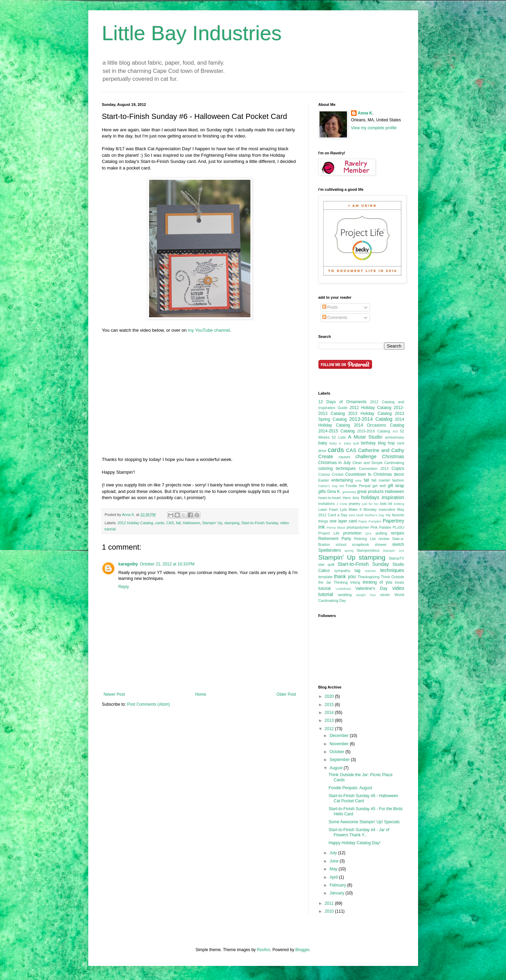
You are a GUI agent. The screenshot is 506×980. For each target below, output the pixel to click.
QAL (368, 533)
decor (399, 474)
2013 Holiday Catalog (370, 414)
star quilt (327, 564)
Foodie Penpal (358, 486)
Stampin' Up (212, 523)
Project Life (329, 533)
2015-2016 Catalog (374, 431)
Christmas (393, 456)
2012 (330, 729)
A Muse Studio (365, 437)
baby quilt (351, 443)
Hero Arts (351, 498)
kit (390, 504)
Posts (330, 307)
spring (349, 550)
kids (384, 504)
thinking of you (378, 582)
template (325, 577)
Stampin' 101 (393, 550)
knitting (399, 504)
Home (201, 694)
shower (381, 544)
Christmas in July (335, 463)
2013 (330, 720)
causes (344, 457)
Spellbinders (330, 550)
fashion (398, 480)
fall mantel (381, 480)
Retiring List (365, 539)
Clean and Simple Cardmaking (378, 463)
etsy (359, 480)
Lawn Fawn (328, 509)
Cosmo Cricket (331, 474)
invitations (327, 504)
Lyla (343, 509)
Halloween (191, 523)
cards (160, 523)
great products (370, 492)
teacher (370, 571)
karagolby (128, 564)
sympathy (342, 571)
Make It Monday (363, 509)
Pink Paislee (381, 527)
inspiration (393, 497)
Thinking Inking (347, 582)
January (337, 893)
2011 (330, 903)
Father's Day (328, 486)
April (334, 877)
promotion (352, 533)
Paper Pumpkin (370, 521)
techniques (392, 570)
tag (357, 571)
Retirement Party (335, 539)
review (384, 539)
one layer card (343, 521)
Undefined (343, 589)
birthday (368, 443)
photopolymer (358, 527)
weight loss (366, 595)
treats (400, 582)
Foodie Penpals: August (350, 788)
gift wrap (396, 486)
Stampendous (368, 550)
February (338, 885)
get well (379, 486)
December (340, 736)
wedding (345, 595)
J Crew (342, 504)
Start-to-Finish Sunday (260, 523)
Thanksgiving (369, 577)
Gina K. (334, 492)
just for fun (370, 504)
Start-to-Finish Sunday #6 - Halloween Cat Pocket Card (363, 798)
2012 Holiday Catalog (135, 523)
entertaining (342, 480)
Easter (324, 480)
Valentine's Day (371, 588)
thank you (345, 576)
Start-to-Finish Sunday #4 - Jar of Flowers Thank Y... (359, 832)
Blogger (302, 950)
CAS (170, 523)
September (340, 760)
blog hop (386, 443)
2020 (330, 696)
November (340, 744)
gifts (322, 492)
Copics (398, 469)
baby (323, 443)
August (336, 768)
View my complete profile (374, 128)
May (334, 869)
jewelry (355, 504)
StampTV (396, 558)
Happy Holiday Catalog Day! (354, 843)
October (337, 752)
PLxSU (398, 527)
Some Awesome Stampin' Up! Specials (364, 822)
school (341, 544)
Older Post (286, 694)
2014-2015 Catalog (337, 431)
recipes (398, 533)
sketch (398, 544)
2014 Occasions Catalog (379, 425)
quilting (381, 533)
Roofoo (264, 950)
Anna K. (366, 113)
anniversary (395, 437)
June (334, 861)
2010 (330, 911)
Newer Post (114, 694)
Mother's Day (375, 515)
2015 (330, 705)
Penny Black (336, 527)
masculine (387, 509)
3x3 (395, 431)
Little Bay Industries (192, 33)
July (334, 853)
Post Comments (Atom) (149, 704)
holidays (370, 497)
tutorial (325, 588)
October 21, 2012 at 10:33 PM (167, 564)
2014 (330, 713)
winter (385, 595)
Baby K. (336, 443)
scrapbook (361, 544)
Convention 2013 (374, 469)
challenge (366, 456)
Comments (335, 318)
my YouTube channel (209, 330)
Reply (124, 587)
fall (178, 523)
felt (342, 486)
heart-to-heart (330, 498)
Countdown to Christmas (369, 474)
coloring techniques (337, 469)
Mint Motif (356, 515)
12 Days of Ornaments (343, 402)
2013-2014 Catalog (371, 419)
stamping (232, 523)
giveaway (349, 492)
